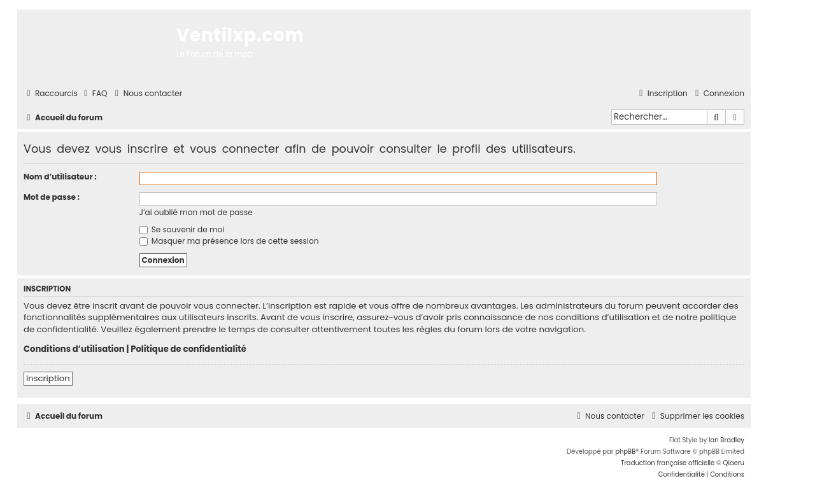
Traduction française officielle (668, 463)
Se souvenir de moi (182, 229)
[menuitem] (94, 94)
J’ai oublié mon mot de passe (196, 212)
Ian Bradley (726, 440)
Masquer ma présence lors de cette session (229, 241)
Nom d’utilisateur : (60, 177)
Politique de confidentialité (188, 349)
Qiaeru (734, 463)
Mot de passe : (52, 197)
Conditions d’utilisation (74, 349)
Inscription (48, 378)
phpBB (625, 451)
